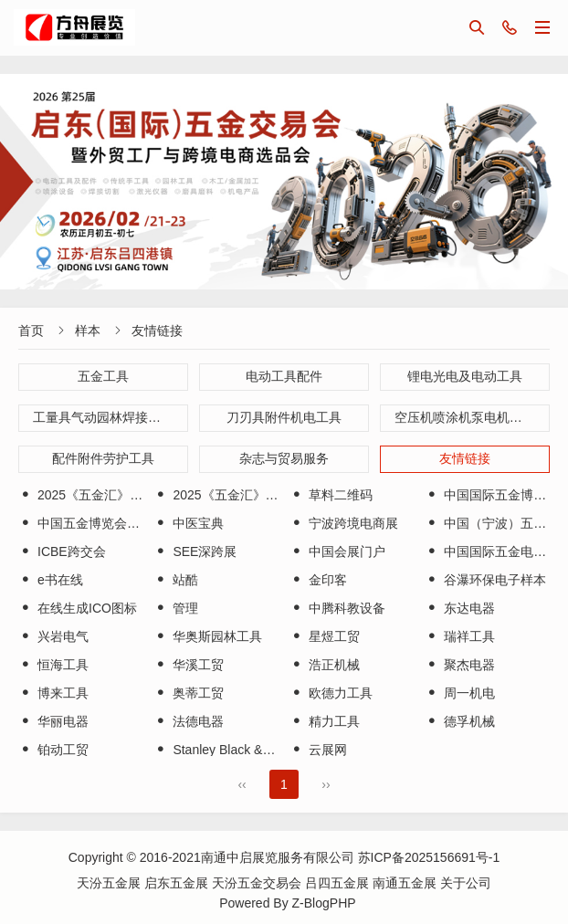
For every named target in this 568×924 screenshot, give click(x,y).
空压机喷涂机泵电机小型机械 (472, 417)
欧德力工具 (331, 693)
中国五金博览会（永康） (98, 523)
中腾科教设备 (337, 608)
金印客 (318, 580)
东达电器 (460, 608)
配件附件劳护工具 (103, 458)
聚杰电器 (460, 665)
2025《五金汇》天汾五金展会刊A (123, 495)
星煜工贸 (325, 636)
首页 (31, 331)
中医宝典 (189, 523)
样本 (88, 331)
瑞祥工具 (460, 636)
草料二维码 (331, 495)
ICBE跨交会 (62, 551)
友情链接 (157, 331)
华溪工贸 (189, 665)
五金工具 (103, 376)
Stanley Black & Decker (230, 750)
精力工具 (325, 721)
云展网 (318, 750)
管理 (176, 608)
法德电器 (189, 721)
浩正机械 (325, 665)
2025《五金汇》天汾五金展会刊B (258, 495)
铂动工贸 (53, 750)
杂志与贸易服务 (284, 458)
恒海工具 (53, 665)
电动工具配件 (284, 376)
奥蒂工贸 (189, 693)
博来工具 (53, 693)
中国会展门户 (337, 551)
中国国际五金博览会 (492, 495)
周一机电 (460, 693)
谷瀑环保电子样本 (485, 580)
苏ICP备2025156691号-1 (429, 857)
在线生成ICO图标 (78, 608)
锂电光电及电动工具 (465, 376)
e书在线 (51, 580)
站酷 (176, 580)
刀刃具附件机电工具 (284, 417)
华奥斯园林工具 (208, 636)
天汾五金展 (110, 883)
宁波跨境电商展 (344, 523)
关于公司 (466, 883)
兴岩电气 (53, 636)
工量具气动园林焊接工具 (103, 417)
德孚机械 (460, 721)
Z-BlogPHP (324, 903)
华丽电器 (53, 721)
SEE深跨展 (195, 551)
